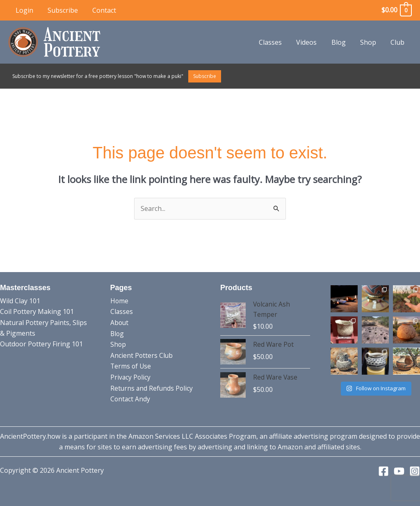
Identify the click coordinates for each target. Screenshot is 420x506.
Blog (342, 42)
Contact (101, 10)
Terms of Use (131, 366)
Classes (276, 42)
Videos (311, 42)
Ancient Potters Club (142, 355)
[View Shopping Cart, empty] (396, 10)
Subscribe (61, 10)
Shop (370, 42)
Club (398, 42)
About (120, 323)
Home (120, 301)
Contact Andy (131, 398)
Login (24, 10)
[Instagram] (415, 471)
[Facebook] (383, 471)
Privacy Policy (131, 377)
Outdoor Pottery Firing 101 (41, 344)
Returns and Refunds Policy (152, 387)
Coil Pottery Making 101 (37, 311)
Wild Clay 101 (20, 301)
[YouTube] (399, 471)
